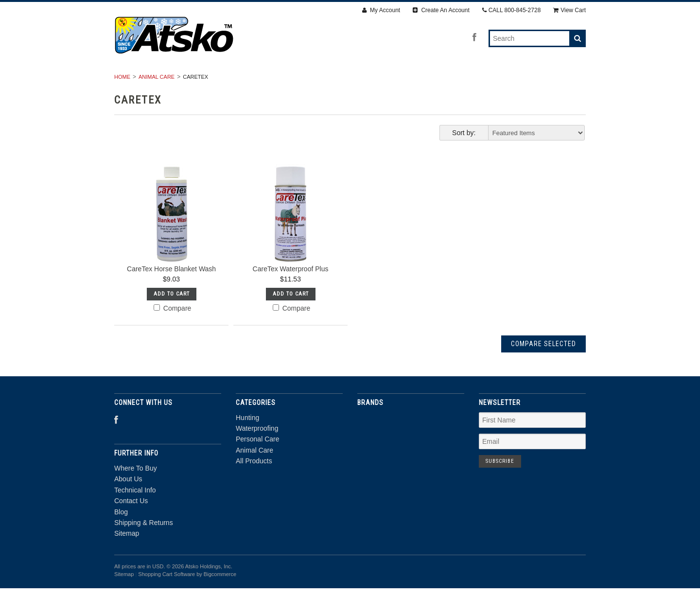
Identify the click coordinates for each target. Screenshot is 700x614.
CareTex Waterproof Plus (291, 295)
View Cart (569, 10)
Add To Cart (172, 320)
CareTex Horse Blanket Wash (171, 295)
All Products (481, 81)
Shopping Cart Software (166, 600)
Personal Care (345, 81)
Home (122, 103)
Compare (172, 334)
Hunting (208, 81)
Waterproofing (271, 81)
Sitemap (127, 560)
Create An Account (441, 10)
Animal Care (414, 81)
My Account (381, 10)
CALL (512, 10)
